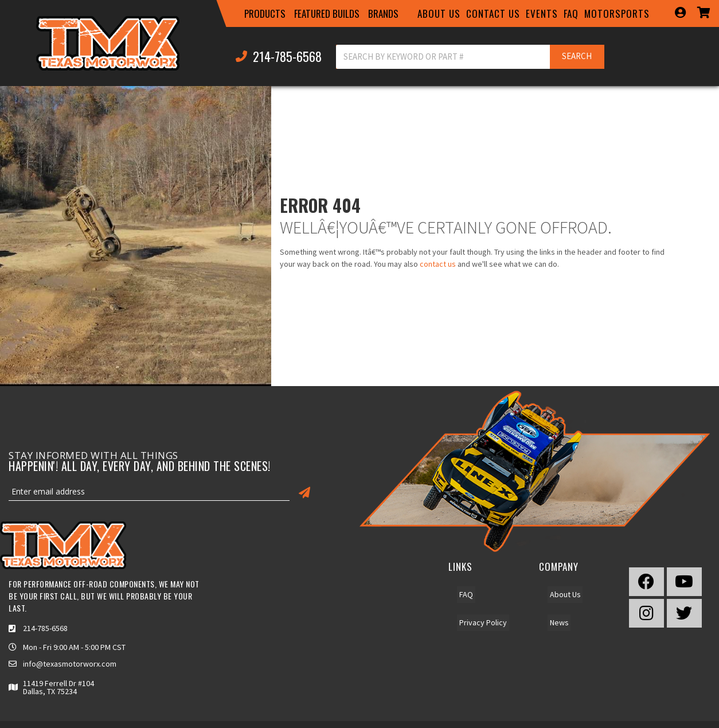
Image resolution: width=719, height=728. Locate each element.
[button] (265, 14)
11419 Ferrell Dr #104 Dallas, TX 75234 (58, 687)
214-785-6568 (45, 628)
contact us (438, 264)
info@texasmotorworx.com (70, 664)
